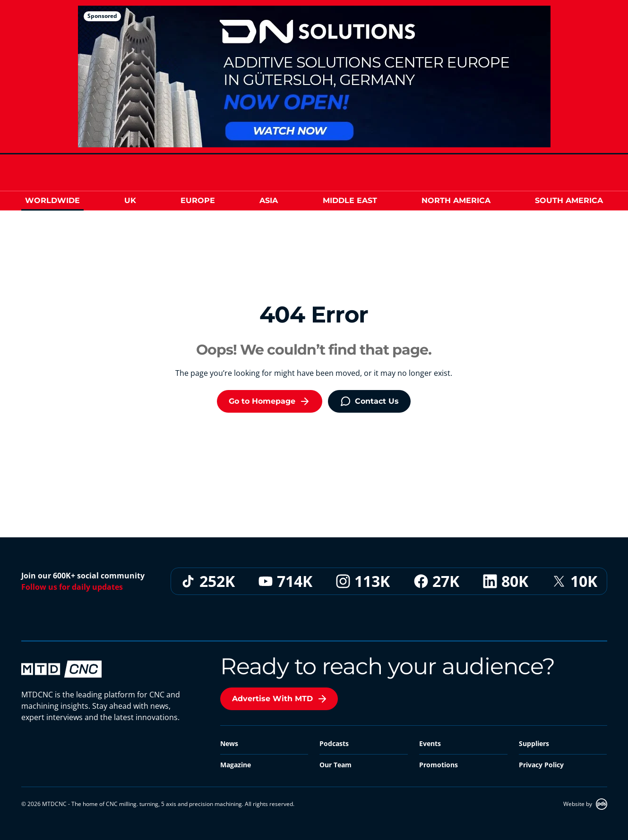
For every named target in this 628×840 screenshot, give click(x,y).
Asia (269, 200)
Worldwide (52, 200)
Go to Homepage (270, 401)
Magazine (236, 765)
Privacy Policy (541, 765)
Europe (198, 200)
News (229, 743)
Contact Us (369, 401)
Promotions (439, 765)
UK (130, 200)
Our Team (336, 765)
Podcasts (334, 743)
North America (456, 200)
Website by (585, 804)
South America (569, 200)
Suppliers (534, 743)
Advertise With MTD (280, 699)
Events (430, 743)
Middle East (350, 200)
